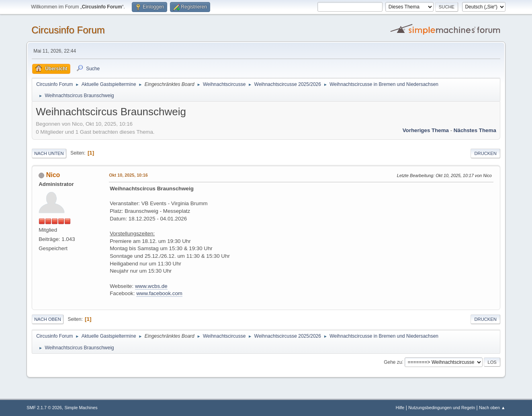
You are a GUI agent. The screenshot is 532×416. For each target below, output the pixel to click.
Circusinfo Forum (68, 30)
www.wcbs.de (151, 286)
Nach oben (48, 319)
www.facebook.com (159, 293)
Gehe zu (393, 362)
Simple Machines (81, 408)
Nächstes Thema (475, 130)
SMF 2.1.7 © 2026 (44, 408)
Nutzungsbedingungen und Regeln (442, 408)
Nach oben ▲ (492, 408)
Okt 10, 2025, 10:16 (128, 175)
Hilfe (400, 408)
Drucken (485, 153)
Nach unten (49, 153)
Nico (53, 175)
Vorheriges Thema (426, 130)
